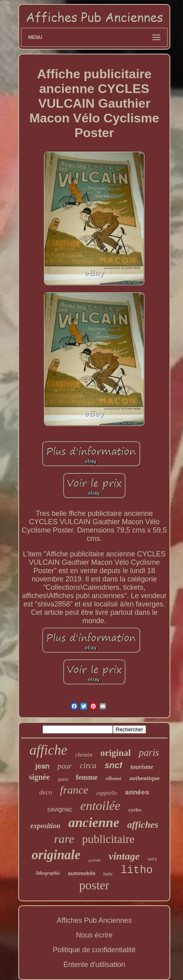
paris (149, 752)
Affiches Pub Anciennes (94, 920)
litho (137, 870)
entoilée (100, 806)
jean (42, 766)
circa (88, 765)
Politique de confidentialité (94, 950)
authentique (144, 778)
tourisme (142, 767)
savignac (60, 809)
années (137, 793)
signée (39, 777)
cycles (135, 810)
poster (94, 885)
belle (108, 874)
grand (63, 780)
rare (64, 839)
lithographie (48, 873)
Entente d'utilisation (94, 965)
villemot (113, 779)
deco (46, 792)
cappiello (107, 793)
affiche (48, 750)
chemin (84, 755)
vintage (124, 856)
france (74, 790)
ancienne (94, 822)
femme (87, 777)
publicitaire (108, 839)
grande (95, 860)
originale (56, 855)
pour (65, 766)
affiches (143, 825)
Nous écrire (94, 935)
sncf (113, 765)
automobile (82, 873)
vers (152, 859)
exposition (45, 826)
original (116, 753)
